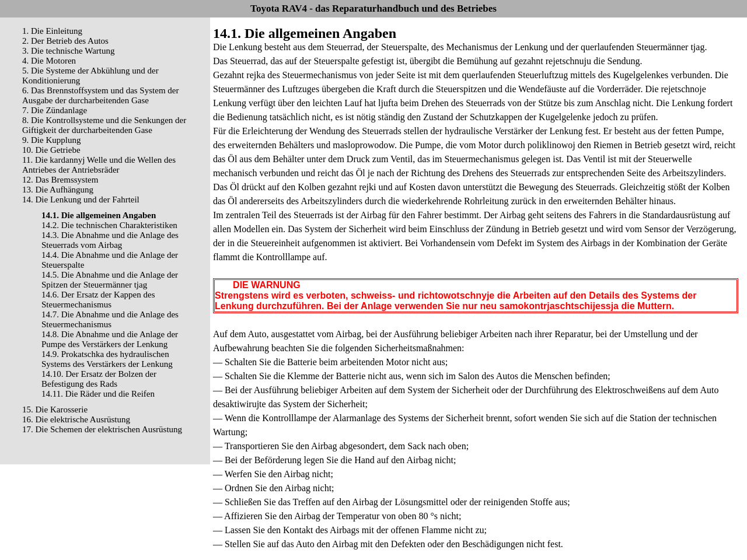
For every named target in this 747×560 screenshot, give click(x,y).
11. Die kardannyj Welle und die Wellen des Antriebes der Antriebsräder (99, 165)
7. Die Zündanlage (55, 110)
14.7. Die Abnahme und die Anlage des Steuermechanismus (110, 319)
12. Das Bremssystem (60, 180)
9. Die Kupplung (51, 140)
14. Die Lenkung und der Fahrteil (81, 199)
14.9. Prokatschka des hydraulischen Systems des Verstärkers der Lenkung (107, 359)
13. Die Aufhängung (58, 190)
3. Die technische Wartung (68, 51)
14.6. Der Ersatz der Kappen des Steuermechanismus (98, 300)
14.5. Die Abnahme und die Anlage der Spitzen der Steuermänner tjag (110, 280)
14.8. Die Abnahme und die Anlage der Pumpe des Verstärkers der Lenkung (110, 339)
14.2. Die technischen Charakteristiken (109, 225)
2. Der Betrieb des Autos (65, 41)
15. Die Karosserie (55, 409)
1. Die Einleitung (52, 31)
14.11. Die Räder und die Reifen (98, 394)
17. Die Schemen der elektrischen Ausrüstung (102, 429)
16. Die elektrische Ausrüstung (76, 419)
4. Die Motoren (49, 61)
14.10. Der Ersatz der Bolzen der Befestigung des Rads (99, 379)
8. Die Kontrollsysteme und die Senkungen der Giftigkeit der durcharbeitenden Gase (104, 125)
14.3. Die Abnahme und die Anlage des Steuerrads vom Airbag (110, 240)
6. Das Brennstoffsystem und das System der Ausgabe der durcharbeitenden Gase (100, 95)
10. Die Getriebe (51, 150)
